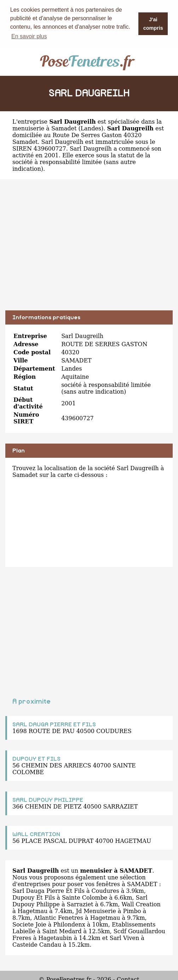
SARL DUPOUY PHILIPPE (48, 800)
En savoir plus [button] (29, 36)
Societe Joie (29, 924)
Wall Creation (141, 904)
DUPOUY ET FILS (36, 759)
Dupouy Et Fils (34, 897)
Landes (91, 128)
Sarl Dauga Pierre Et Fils (48, 891)
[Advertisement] (89, 250)
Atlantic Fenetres (58, 917)
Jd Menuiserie (96, 911)
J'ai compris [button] (153, 24)
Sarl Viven (125, 938)
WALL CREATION (36, 834)
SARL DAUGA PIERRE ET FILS (54, 724)
